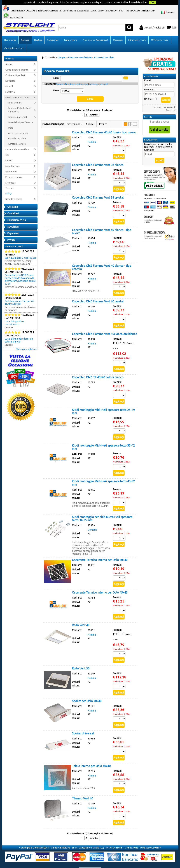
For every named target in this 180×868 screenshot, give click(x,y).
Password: (150, 82)
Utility (9, 186)
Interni (9, 153)
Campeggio (53, 33)
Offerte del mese (160, 33)
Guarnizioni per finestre (21, 115)
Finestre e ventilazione (17, 90)
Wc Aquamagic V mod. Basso (21, 251)
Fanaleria (10, 85)
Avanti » (94, 108)
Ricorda (148, 91)
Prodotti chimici (14, 170)
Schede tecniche (14, 192)
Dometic (92, 523)
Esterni (9, 79)
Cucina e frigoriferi (15, 68)
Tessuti (9, 181)
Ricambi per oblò (17, 131)
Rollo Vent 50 (81, 661)
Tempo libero (71, 33)
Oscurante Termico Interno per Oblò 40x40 (100, 553)
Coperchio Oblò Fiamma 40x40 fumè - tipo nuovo (104, 125)
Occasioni (118, 33)
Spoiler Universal (83, 726)
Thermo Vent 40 (82, 791)
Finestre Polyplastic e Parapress (19, 103)
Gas (7, 148)
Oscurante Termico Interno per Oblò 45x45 (100, 585)
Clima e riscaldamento (17, 63)
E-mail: (148, 73)
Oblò (11, 121)
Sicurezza (10, 175)
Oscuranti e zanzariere (17, 142)
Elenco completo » (26, 342)
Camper (25, 33)
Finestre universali (18, 110)
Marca (56, 83)
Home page (10, 33)
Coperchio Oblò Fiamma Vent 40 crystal (98, 294)
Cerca (56, 71)
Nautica (38, 33)
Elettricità (10, 73)
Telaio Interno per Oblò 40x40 (91, 759)
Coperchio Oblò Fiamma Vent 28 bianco (98, 158)
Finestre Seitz (15, 96)
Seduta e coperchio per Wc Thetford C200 (20, 295)
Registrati (171, 103)
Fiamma (92, 135)
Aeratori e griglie (17, 137)
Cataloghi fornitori (14, 41)
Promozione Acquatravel (95, 33)
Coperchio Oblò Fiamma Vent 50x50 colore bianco (105, 327)
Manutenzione (13, 159)
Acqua (9, 57)
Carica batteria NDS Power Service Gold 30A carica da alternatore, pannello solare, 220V (20, 272)
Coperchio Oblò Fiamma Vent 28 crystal (98, 190)
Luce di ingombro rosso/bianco (14, 316)
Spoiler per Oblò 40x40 (87, 694)
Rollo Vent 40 (81, 618)
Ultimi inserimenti (137, 33)
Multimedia (11, 164)
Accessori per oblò (18, 126)
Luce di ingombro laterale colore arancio (19, 333)
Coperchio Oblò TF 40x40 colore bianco (98, 370)
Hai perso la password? (164, 100)
